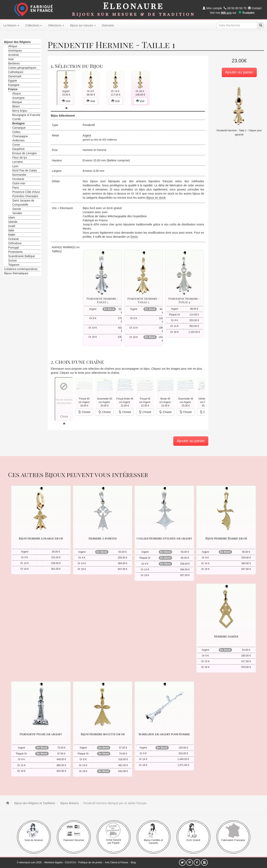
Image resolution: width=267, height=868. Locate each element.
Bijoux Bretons (69, 803)
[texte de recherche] (237, 25)
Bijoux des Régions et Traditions (34, 803)
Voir (66, 101)
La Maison (11, 25)
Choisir (84, 412)
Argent (87, 135)
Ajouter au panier (239, 72)
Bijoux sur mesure (83, 25)
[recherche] (260, 25)
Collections (34, 25)
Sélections (56, 25)
